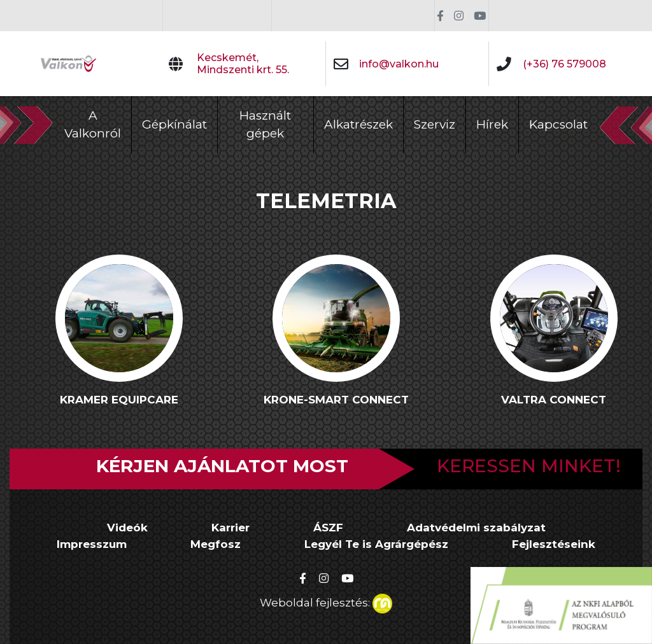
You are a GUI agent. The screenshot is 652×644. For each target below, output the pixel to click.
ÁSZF (328, 528)
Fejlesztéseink (554, 544)
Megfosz (216, 544)
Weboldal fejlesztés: (326, 601)
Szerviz (435, 124)
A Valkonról (93, 125)
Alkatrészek (358, 124)
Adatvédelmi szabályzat (476, 528)
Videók (127, 528)
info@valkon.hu (399, 64)
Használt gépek (265, 125)
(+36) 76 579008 (564, 64)
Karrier (230, 528)
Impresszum (92, 544)
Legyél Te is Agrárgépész (376, 544)
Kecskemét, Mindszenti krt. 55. (243, 64)
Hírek (492, 124)
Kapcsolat (558, 124)
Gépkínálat (174, 124)
